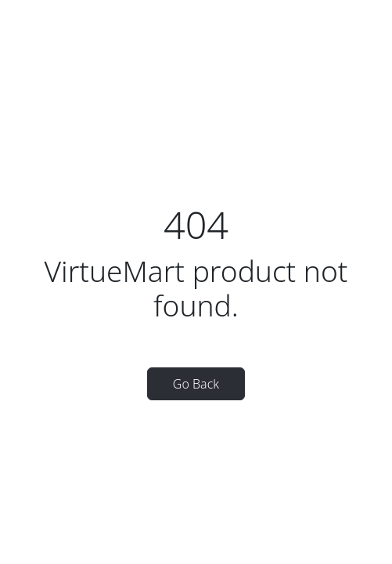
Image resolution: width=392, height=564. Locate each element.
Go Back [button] (196, 384)
